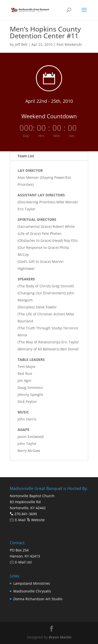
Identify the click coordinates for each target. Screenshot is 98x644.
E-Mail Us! (21, 562)
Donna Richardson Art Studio (38, 599)
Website (36, 520)
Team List (26, 156)
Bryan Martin (60, 637)
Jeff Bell (21, 44)
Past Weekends (69, 44)
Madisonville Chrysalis (32, 591)
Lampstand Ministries (32, 583)
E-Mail (18, 520)
